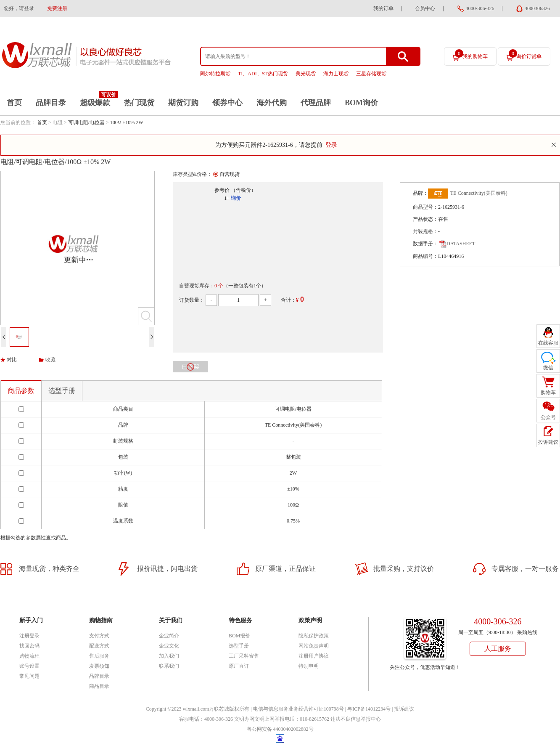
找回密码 (29, 646)
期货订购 (183, 103)
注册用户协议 (314, 656)
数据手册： (425, 244)
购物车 (548, 393)
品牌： (420, 193)
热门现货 (139, 103)
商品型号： (425, 207)
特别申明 (309, 666)
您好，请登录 (19, 8)
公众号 (548, 417)
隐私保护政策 (314, 636)
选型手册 (62, 391)
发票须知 (99, 666)
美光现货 (306, 74)
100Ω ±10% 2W (127, 122)
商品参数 (21, 391)
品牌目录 (51, 103)
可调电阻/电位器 (86, 122)
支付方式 (99, 636)
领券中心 (227, 103)
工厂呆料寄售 (244, 656)
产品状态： (425, 219)
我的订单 (383, 8)
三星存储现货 (371, 74)
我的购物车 (471, 54)
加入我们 (169, 656)
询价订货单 (525, 54)
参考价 (222, 190)
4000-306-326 (480, 8)
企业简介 (169, 636)
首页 (14, 103)
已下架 (190, 367)
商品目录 (99, 686)
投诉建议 (404, 709)
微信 (548, 368)
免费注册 (57, 8)
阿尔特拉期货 (215, 74)
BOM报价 (239, 636)
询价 (236, 198)
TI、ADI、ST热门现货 (263, 74)
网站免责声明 (314, 646)
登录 (331, 145)
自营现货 (230, 174)
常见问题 (29, 676)
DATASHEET (457, 244)
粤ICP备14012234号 (369, 709)
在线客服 (548, 343)
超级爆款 (95, 103)
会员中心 (425, 8)
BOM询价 (361, 103)
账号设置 (29, 666)
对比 (12, 360)
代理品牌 (316, 103)
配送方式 (99, 646)
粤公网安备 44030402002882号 (280, 729)
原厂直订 (239, 666)
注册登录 (29, 636)
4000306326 (537, 8)
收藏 (50, 360)
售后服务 (99, 656)
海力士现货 (336, 74)
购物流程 (29, 656)
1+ (227, 198)
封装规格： (425, 231)
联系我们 (169, 666)
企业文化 (169, 646)
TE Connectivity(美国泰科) (479, 193)
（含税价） (243, 190)
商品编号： (425, 256)
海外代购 (272, 103)
